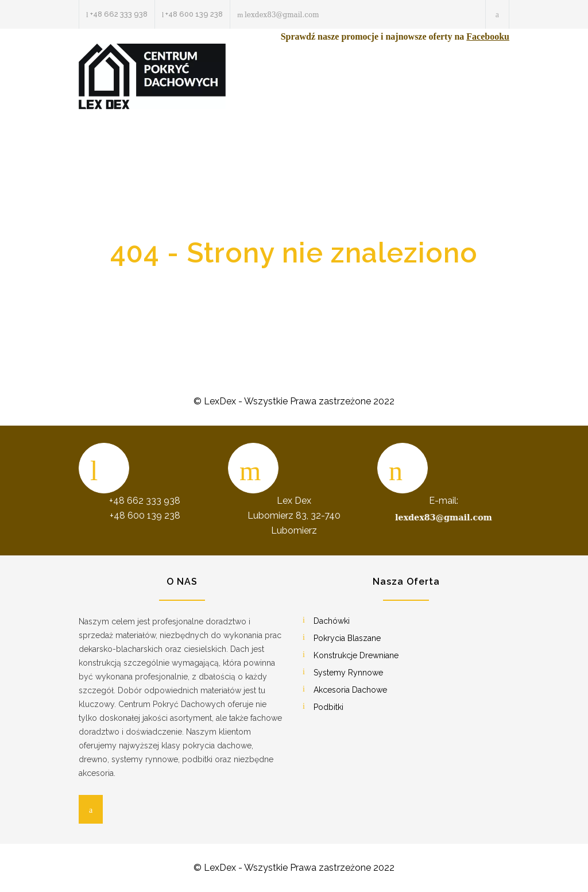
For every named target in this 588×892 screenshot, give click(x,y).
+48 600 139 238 (194, 14)
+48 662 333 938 (119, 14)
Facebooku (488, 36)
